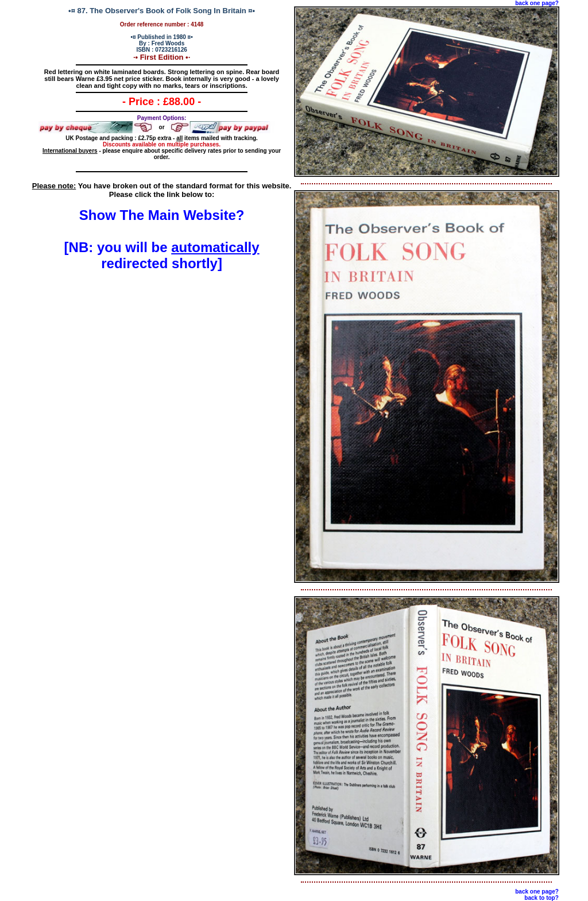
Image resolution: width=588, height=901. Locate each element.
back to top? (541, 898)
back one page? (537, 3)
